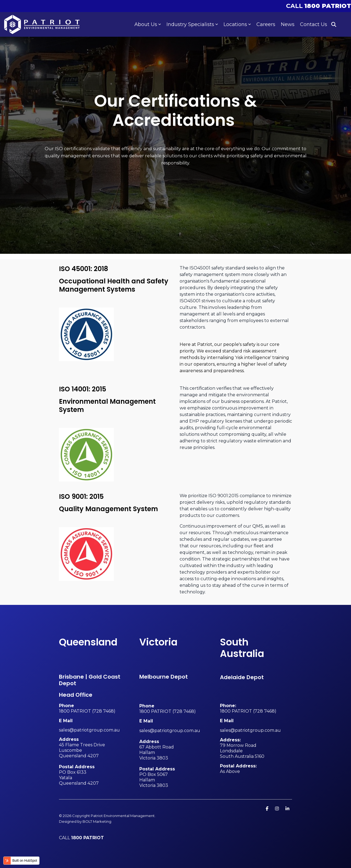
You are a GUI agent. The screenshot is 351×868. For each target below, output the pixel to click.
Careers (266, 24)
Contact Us (314, 24)
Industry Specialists (192, 24)
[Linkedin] (287, 809)
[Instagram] (278, 809)
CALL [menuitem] (319, 6)
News (288, 24)
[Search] (334, 25)
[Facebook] (268, 809)
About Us (148, 24)
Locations (237, 24)
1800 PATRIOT (75, 711)
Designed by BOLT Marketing (85, 821)
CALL (81, 838)
